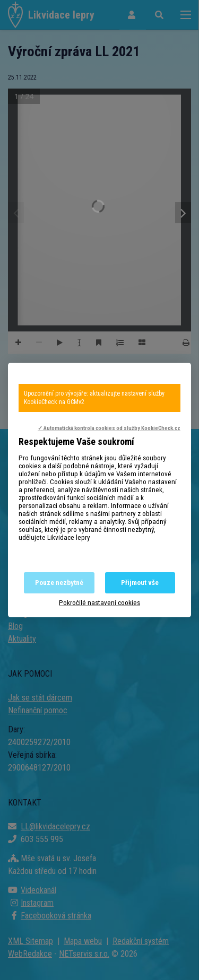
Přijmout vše (140, 583)
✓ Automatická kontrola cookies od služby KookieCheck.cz (109, 428)
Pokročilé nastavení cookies (99, 603)
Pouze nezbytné (59, 583)
